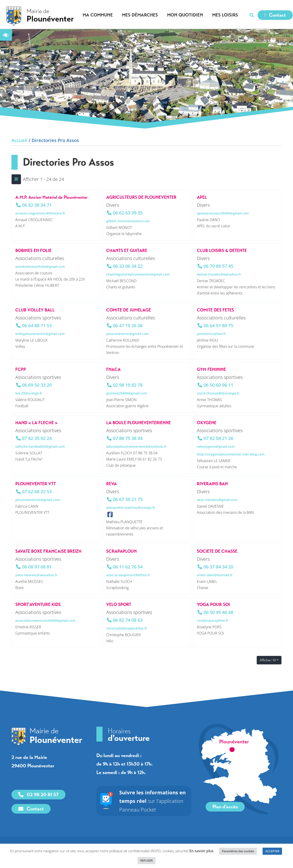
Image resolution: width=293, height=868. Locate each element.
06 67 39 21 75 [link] (128, 499)
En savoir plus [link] (201, 851)
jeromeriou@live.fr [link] (211, 334)
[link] (6, 35)
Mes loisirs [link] (226, 15)
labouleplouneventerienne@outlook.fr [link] (136, 446)
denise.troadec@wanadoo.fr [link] (219, 274)
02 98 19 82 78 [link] (128, 385)
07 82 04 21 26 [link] (218, 438)
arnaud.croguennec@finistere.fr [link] (40, 213)
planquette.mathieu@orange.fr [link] (131, 508)
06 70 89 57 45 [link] (218, 266)
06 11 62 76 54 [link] (128, 567)
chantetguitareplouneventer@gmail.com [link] (138, 274)
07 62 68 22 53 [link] (37, 492)
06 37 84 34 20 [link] (218, 567)
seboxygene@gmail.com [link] (216, 446)
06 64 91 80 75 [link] (218, 325)
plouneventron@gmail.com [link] (127, 334)
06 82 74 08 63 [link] (128, 620)
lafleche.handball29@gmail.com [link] (40, 446)
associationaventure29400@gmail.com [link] (45, 620)
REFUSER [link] (146, 860)
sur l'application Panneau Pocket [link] (152, 801)
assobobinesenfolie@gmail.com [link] (40, 267)
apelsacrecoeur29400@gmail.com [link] (223, 213)
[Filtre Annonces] (16, 179)
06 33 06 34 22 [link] (128, 266)
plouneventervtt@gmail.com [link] (38, 500)
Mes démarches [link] (141, 15)
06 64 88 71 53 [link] (37, 325)
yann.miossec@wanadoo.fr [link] (36, 575)
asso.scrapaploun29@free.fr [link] (128, 575)
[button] (251, 15)
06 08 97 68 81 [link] (37, 567)
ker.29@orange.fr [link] (29, 393)
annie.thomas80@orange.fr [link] (218, 393)
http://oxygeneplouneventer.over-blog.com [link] (231, 454)
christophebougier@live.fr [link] (127, 628)
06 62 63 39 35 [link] (128, 213)
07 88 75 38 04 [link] (128, 438)
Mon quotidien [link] (186, 15)
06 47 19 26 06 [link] (128, 325)
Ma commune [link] (99, 15)
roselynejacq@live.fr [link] (213, 620)
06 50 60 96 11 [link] (218, 385)
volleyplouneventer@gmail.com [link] (40, 334)
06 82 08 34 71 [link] (37, 205)
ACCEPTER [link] (272, 851)
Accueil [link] (19, 140)
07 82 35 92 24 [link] (37, 438)
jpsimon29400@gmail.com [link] (127, 393)
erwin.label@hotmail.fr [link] (215, 575)
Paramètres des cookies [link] (238, 851)
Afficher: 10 (268, 660)
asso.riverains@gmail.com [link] (217, 500)
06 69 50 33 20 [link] (37, 385)
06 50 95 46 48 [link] (218, 612)
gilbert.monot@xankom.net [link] (128, 221)
